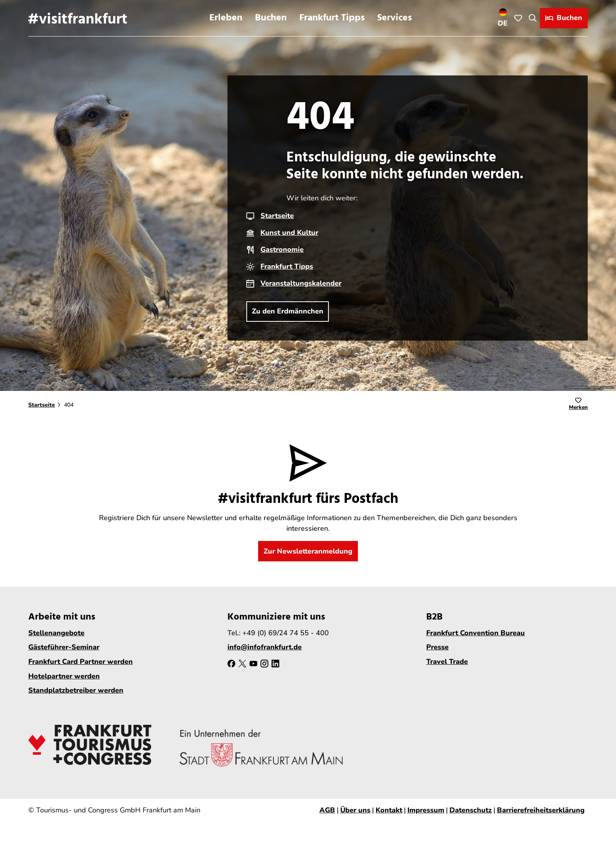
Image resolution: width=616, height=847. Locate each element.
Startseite (277, 216)
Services (394, 18)
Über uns (355, 810)
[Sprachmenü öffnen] (503, 18)
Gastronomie (282, 249)
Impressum (426, 810)
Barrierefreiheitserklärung (541, 810)
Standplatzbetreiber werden (76, 691)
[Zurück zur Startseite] (78, 18)
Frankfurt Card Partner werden (81, 662)
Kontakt (389, 810)
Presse (437, 647)
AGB (327, 810)
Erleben (226, 18)
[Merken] (578, 405)
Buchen (271, 18)
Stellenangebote (56, 633)
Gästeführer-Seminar (64, 647)
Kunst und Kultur (289, 233)
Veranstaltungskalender (301, 283)
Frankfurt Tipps (332, 18)
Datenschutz (471, 810)
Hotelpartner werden (64, 676)
